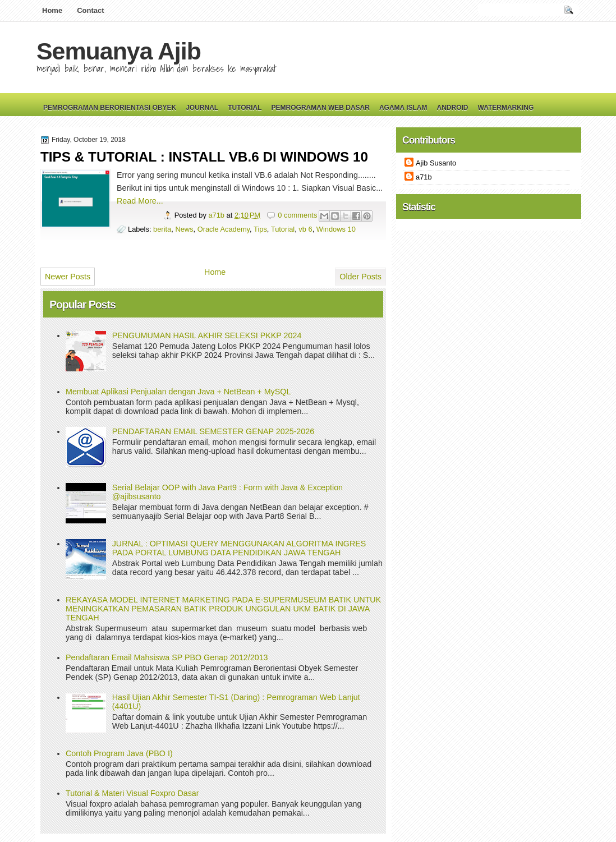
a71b (217, 215)
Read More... (140, 201)
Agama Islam (403, 108)
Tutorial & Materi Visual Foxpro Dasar (132, 793)
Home (52, 10)
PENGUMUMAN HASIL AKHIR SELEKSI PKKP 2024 (207, 335)
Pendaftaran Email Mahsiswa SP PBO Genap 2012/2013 (167, 657)
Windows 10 (336, 229)
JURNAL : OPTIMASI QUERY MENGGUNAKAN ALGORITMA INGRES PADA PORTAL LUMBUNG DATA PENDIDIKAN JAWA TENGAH (239, 548)
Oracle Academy (224, 229)
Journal (202, 108)
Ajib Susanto (436, 163)
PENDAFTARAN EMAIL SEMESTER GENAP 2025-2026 (213, 431)
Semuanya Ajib (119, 51)
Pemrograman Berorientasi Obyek (110, 108)
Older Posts (360, 277)
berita (162, 229)
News (184, 229)
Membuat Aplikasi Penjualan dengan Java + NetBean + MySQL (178, 392)
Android (452, 108)
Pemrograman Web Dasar (321, 108)
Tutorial (245, 108)
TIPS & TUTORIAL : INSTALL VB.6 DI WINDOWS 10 (204, 157)
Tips (260, 229)
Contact (90, 10)
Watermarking (505, 108)
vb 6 (305, 229)
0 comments (297, 215)
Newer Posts (68, 277)
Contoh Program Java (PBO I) (119, 753)
